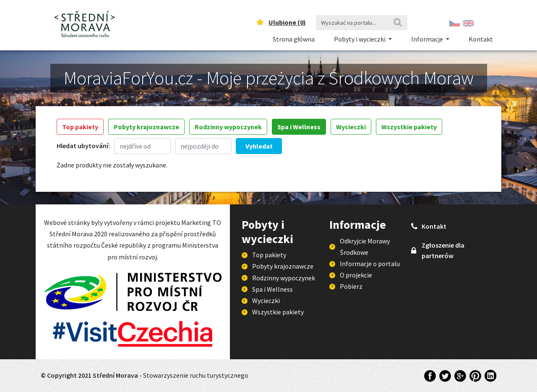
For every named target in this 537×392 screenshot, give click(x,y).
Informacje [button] (428, 39)
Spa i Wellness (299, 127)
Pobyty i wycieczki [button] (360, 39)
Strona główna (294, 39)
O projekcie (356, 275)
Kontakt (481, 39)
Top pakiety (80, 127)
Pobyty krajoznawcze (146, 127)
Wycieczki (351, 127)
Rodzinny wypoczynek (228, 127)
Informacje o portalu (370, 264)
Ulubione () (287, 22)
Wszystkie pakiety (409, 127)
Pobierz (351, 286)
